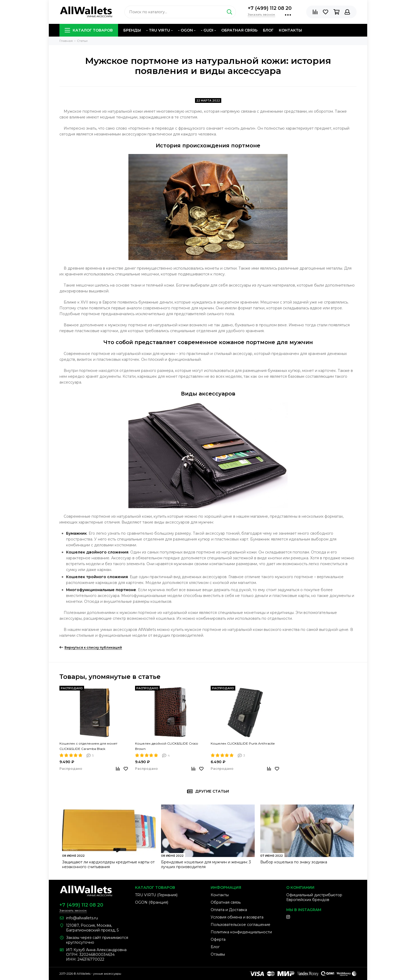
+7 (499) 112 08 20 (270, 8)
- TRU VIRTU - (159, 30)
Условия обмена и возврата (237, 917)
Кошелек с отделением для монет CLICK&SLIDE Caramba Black (88, 746)
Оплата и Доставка (229, 910)
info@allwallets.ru (82, 918)
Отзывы (218, 954)
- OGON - (187, 30)
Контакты (290, 30)
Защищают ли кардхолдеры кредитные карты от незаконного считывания (108, 864)
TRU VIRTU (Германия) (156, 895)
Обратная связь (239, 30)
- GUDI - (208, 30)
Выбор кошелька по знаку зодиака (294, 862)
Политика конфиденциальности (241, 932)
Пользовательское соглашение (241, 925)
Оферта (218, 939)
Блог (268, 30)
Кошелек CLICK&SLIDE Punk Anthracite (243, 743)
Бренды (132, 30)
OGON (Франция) (152, 902)
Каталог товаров (89, 30)
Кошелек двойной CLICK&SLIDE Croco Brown (166, 746)
